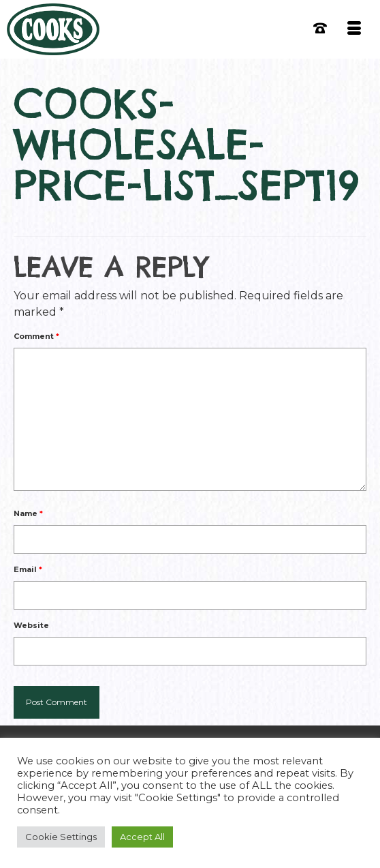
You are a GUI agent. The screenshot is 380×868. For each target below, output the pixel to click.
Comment (36, 336)
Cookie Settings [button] (61, 837)
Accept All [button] (142, 837)
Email (28, 569)
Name (28, 513)
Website (31, 625)
